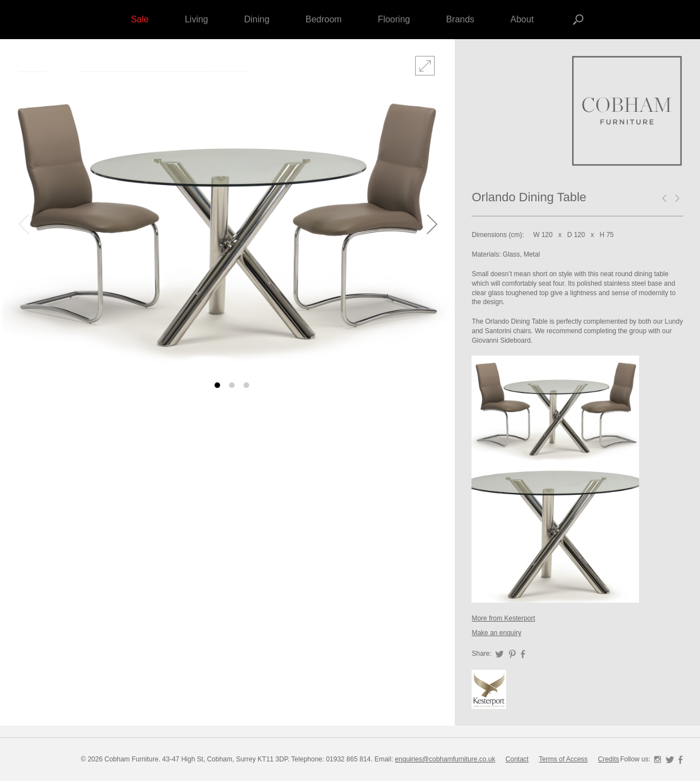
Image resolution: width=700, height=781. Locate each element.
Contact (517, 759)
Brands (460, 19)
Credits (608, 759)
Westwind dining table (679, 199)
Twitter (499, 654)
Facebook (523, 654)
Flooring (394, 19)
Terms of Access (563, 759)
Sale (140, 19)
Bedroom (324, 19)
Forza (627, 112)
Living (197, 19)
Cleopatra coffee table (666, 199)
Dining (257, 19)
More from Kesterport (503, 618)
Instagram (658, 760)
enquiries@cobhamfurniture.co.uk (445, 759)
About (522, 19)
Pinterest (512, 654)
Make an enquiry (496, 633)
